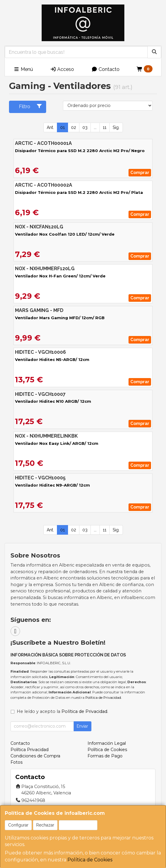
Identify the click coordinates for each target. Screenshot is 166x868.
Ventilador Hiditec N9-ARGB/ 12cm (52, 485)
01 (62, 127)
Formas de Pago (105, 756)
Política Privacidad (30, 750)
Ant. (50, 127)
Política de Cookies (90, 860)
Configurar (18, 825)
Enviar (82, 726)
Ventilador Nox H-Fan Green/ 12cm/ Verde (60, 276)
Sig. (116, 127)
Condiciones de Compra (35, 756)
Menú (23, 69)
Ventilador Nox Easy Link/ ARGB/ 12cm (57, 443)
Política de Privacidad (103, 698)
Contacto (105, 69)
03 (85, 127)
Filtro (31, 106)
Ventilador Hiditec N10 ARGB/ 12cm (53, 401)
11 (105, 127)
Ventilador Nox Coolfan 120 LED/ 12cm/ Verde (65, 234)
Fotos (16, 762)
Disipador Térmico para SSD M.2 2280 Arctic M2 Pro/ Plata (79, 192)
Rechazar (45, 825)
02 (74, 127)
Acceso (62, 69)
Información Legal (107, 743)
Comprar (140, 173)
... (95, 127)
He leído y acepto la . (62, 711)
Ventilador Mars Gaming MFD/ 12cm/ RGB (60, 318)
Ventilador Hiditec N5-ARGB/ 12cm (52, 359)
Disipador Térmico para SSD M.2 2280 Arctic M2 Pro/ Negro (80, 151)
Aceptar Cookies (78, 825)
